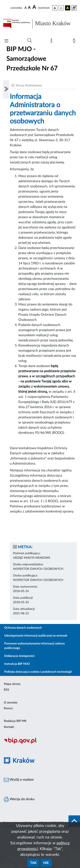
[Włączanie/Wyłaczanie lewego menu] (6, 89)
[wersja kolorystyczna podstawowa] (55, 8)
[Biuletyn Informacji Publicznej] (40, 743)
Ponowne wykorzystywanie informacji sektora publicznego (34, 646)
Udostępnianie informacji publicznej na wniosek (36, 636)
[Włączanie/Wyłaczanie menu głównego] (6, 41)
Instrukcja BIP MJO (17, 664)
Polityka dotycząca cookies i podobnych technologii (38, 672)
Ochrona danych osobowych (23, 628)
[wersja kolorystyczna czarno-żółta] (68, 8)
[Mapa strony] (52, 42)
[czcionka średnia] (29, 8)
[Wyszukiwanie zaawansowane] (30, 41)
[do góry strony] (74, 821)
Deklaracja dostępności (20, 656)
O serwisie (11, 703)
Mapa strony (12, 684)
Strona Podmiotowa (29, 86)
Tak (33, 863)
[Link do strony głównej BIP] (40, 24)
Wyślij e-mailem (19, 780)
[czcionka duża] (35, 7)
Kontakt (9, 727)
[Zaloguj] (75, 42)
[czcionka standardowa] (26, 8)
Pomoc (8, 708)
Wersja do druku (19, 799)
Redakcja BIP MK (15, 721)
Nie (46, 863)
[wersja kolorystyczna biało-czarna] (61, 8)
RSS (7, 690)
